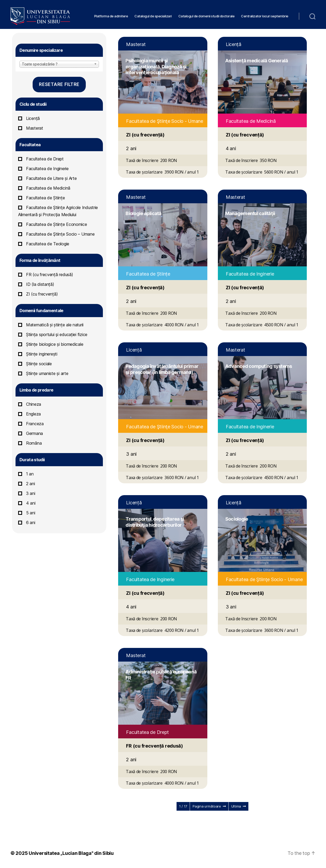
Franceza (35, 424)
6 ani (31, 522)
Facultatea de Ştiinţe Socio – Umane (60, 234)
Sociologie (237, 519)
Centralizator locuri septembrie (265, 14)
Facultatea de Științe (45, 198)
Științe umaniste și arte (47, 373)
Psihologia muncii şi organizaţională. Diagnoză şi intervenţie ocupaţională (156, 67)
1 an (30, 474)
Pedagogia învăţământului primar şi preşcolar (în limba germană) (162, 369)
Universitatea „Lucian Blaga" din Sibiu (71, 853)
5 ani (31, 513)
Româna (34, 443)
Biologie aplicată (143, 213)
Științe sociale (39, 364)
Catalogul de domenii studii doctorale (207, 14)
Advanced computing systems (259, 366)
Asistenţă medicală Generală (257, 61)
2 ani (31, 484)
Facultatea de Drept (45, 159)
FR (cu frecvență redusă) (50, 275)
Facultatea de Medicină (48, 188)
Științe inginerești (42, 354)
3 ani (31, 493)
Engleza (33, 414)
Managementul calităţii (250, 213)
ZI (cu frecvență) (42, 294)
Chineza (34, 404)
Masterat (35, 128)
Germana (34, 433)
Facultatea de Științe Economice (57, 224)
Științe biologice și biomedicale (55, 344)
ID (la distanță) (40, 284)
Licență (33, 118)
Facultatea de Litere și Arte (51, 178)
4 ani (31, 503)
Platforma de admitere (111, 14)
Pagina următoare (209, 806)
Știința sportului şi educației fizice (57, 334)
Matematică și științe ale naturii (55, 325)
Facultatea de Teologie (48, 244)
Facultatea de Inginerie (47, 169)
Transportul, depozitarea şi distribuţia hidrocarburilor (155, 522)
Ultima (239, 806)
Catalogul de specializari (153, 14)
